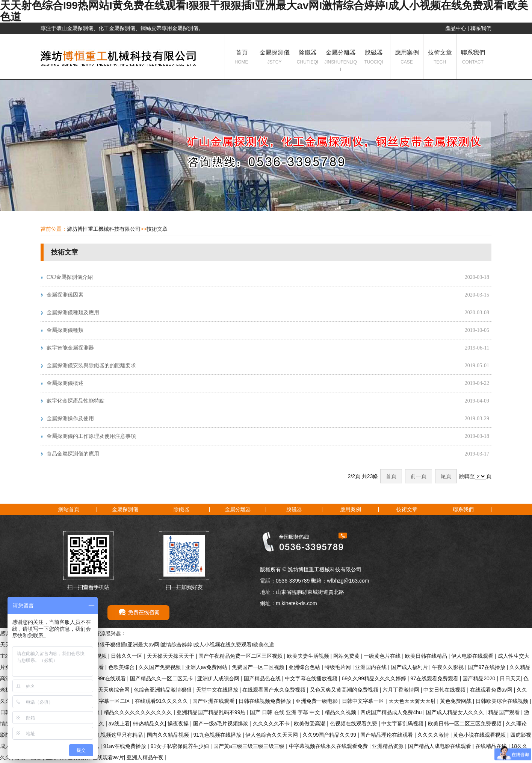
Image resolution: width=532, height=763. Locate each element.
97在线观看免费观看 (435, 678)
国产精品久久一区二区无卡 (162, 678)
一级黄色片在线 (383, 656)
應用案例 (407, 58)
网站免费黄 (347, 656)
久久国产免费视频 (160, 667)
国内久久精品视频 (169, 735)
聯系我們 (481, 28)
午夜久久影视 (449, 667)
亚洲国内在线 (372, 667)
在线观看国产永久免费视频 (275, 690)
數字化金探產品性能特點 (76, 401)
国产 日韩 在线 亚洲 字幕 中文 (286, 712)
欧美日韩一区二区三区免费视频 (465, 724)
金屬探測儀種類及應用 (73, 313)
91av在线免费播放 (125, 746)
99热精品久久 (149, 724)
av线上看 (119, 724)
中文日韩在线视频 (445, 690)
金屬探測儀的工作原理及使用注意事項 (91, 436)
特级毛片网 (339, 667)
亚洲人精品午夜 (146, 757)
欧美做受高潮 (310, 724)
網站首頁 (69, 509)
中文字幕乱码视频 (403, 724)
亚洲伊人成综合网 (219, 678)
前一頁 (419, 476)
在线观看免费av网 (492, 690)
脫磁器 (374, 58)
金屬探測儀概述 (65, 383)
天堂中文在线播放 (218, 690)
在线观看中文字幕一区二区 (100, 701)
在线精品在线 (492, 746)
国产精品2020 (480, 678)
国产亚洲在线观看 (214, 701)
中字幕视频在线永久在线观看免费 (329, 746)
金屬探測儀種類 (65, 330)
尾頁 (446, 476)
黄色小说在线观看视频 (480, 735)
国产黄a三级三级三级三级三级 (250, 746)
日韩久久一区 (127, 656)
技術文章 (440, 58)
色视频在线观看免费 (354, 724)
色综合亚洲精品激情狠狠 (163, 690)
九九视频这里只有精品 (117, 735)
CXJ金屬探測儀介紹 (70, 277)
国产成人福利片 (410, 667)
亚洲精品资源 (388, 746)
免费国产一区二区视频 (259, 667)
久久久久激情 (434, 735)
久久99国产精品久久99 (330, 735)
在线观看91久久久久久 (162, 701)
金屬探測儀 (274, 58)
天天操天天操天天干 (171, 656)
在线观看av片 (108, 757)
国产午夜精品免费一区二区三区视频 (241, 656)
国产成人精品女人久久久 (456, 712)
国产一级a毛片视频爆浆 (222, 724)
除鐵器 (308, 58)
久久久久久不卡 (272, 724)
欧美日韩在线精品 (427, 656)
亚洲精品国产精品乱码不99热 (212, 712)
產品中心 (456, 28)
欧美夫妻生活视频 (309, 656)
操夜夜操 (179, 724)
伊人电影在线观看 (473, 656)
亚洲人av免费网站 (207, 667)
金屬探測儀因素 (65, 295)
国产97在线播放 (487, 667)
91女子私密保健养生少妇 (181, 746)
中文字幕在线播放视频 (312, 678)
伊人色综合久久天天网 (272, 735)
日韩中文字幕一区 (364, 701)
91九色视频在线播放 (218, 735)
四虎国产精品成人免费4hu (392, 712)
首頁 (241, 58)
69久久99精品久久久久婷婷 (375, 678)
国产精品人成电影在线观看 (440, 746)
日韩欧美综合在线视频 (503, 701)
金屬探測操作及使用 (70, 419)
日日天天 (510, 678)
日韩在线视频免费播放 (266, 701)
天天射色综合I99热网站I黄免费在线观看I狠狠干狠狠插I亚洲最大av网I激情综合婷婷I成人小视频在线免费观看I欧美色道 (137, 645)
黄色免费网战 (456, 701)
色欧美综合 (122, 667)
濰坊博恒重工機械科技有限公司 (104, 229)
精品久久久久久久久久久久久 (139, 712)
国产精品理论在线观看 (387, 735)
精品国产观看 (505, 712)
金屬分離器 (341, 61)
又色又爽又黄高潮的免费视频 (345, 690)
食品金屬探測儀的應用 (73, 454)
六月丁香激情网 (402, 690)
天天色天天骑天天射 (413, 701)
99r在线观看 (112, 678)
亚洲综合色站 (305, 667)
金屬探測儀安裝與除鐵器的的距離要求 (91, 366)
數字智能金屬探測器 (70, 348)
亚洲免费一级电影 (317, 701)
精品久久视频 (341, 712)
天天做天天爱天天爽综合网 (99, 690)
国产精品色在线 (263, 678)
